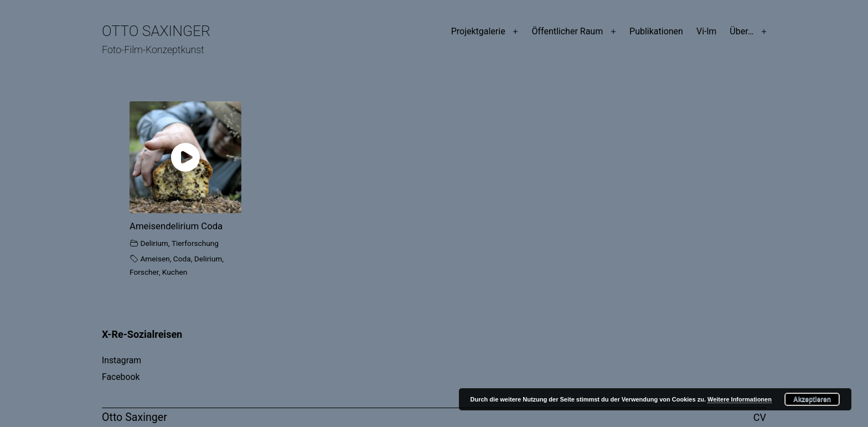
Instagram (122, 360)
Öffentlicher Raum (567, 31)
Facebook (121, 377)
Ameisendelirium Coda (176, 226)
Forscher (144, 272)
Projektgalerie (478, 31)
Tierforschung (195, 243)
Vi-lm (706, 31)
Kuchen (175, 272)
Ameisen (155, 259)
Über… (742, 31)
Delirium (154, 243)
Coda (182, 259)
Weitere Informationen (740, 399)
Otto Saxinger (156, 31)
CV (760, 417)
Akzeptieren (812, 399)
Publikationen (656, 31)
